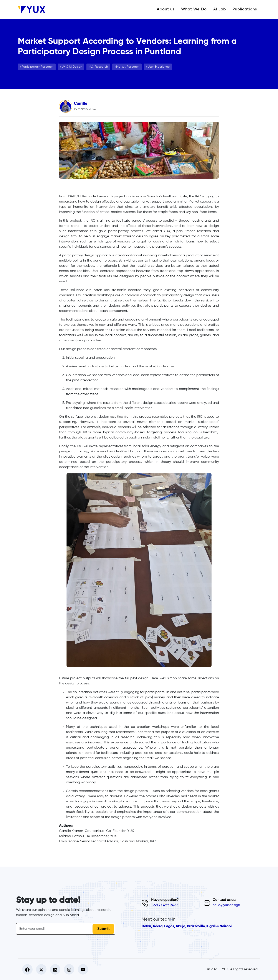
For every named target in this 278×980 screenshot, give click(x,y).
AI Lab (220, 9)
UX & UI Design (72, 67)
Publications (245, 9)
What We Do (194, 9)
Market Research (128, 67)
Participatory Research (38, 67)
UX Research (99, 67)
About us (166, 9)
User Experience (159, 67)
